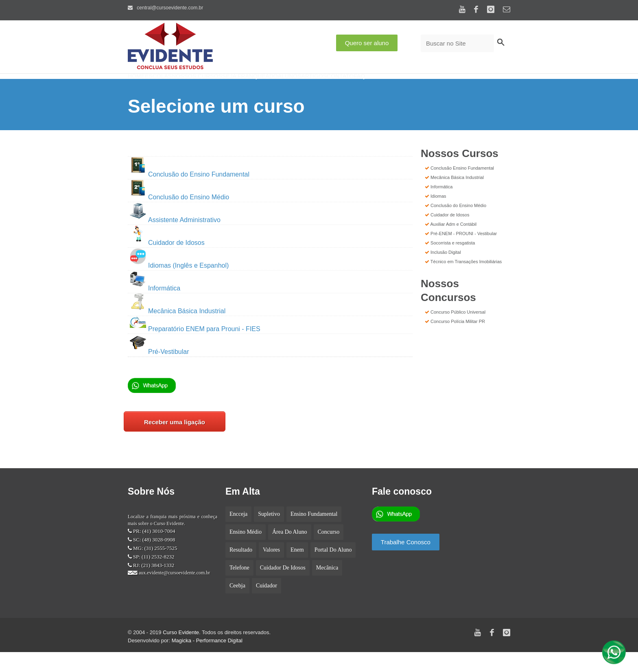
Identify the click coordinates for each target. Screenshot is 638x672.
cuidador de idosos (283, 588)
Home (143, 87)
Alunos (340, 87)
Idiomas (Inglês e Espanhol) (179, 285)
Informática (155, 308)
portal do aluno (333, 570)
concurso (329, 552)
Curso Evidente (181, 652)
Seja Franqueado (290, 87)
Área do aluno (290, 552)
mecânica (327, 588)
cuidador (267, 605)
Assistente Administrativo (184, 240)
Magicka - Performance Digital (207, 660)
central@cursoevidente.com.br (165, 8)
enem (297, 570)
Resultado (241, 570)
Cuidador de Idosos (167, 263)
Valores (271, 570)
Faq (448, 87)
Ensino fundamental (314, 534)
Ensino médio (246, 552)
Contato (416, 87)
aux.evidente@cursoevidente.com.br (174, 593)
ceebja (237, 605)
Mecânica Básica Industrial (178, 331)
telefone (239, 588)
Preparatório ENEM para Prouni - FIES (195, 349)
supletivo (269, 534)
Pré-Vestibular (169, 372)
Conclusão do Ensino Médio (179, 217)
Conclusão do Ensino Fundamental (190, 194)
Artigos (377, 87)
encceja (238, 534)
